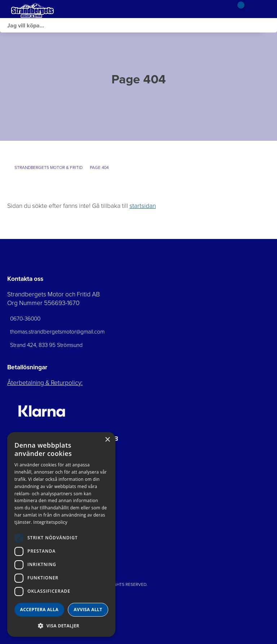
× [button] (107, 440)
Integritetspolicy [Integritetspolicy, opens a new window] (50, 522)
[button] (61, 625)
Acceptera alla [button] (39, 610)
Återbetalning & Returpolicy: (45, 383)
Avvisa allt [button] (88, 610)
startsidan (143, 206)
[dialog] (61, 534)
